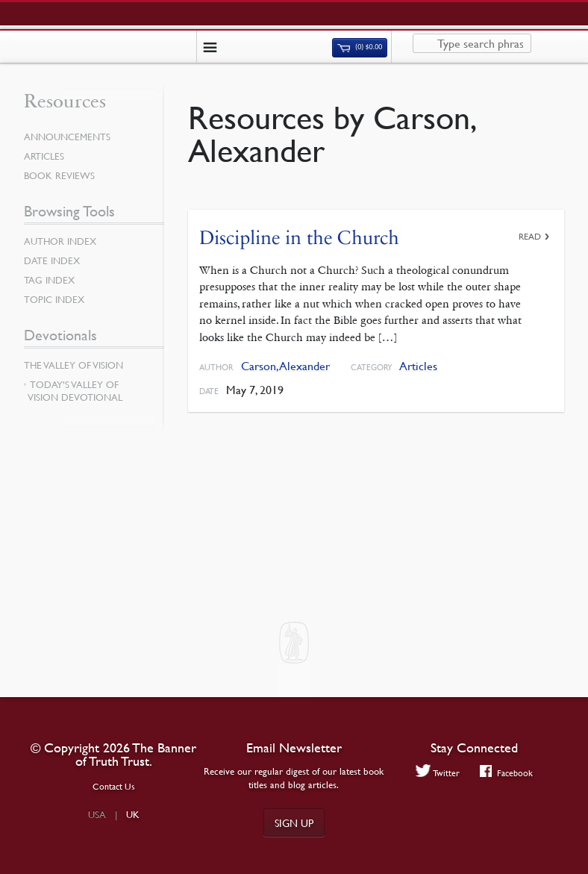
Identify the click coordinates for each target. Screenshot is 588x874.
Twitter (438, 772)
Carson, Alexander (285, 366)
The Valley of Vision (73, 365)
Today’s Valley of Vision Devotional (75, 391)
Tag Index (49, 280)
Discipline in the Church (299, 238)
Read (530, 236)
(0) (360, 47)
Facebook (506, 772)
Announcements (67, 137)
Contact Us (114, 786)
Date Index (52, 260)
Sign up (294, 823)
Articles (418, 366)
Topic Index (54, 299)
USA (97, 814)
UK (133, 814)
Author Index (60, 241)
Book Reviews (59, 175)
